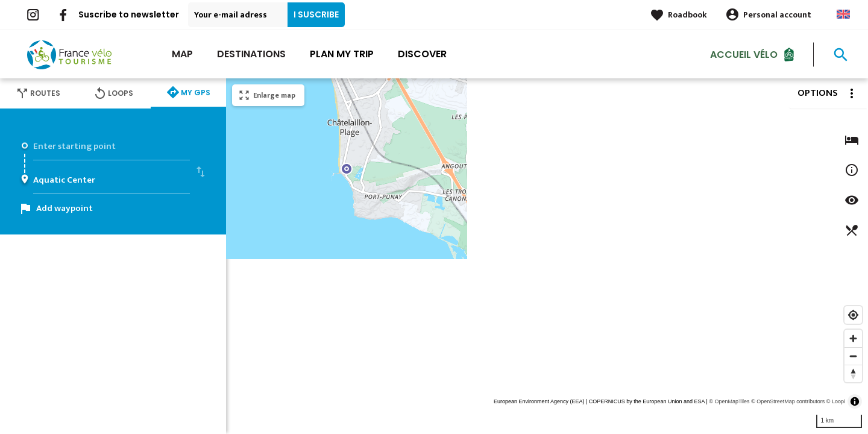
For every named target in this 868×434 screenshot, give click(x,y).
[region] (547, 256)
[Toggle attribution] (855, 401)
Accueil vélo (744, 54)
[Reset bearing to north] (853, 373)
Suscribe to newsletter (129, 14)
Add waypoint (64, 208)
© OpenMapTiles (729, 401)
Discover (422, 54)
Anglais (843, 14)
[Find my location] (853, 315)
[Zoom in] (853, 338)
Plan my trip (342, 54)
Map (182, 54)
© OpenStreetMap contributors (788, 401)
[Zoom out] (853, 356)
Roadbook (687, 15)
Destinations (251, 54)
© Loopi (836, 401)
